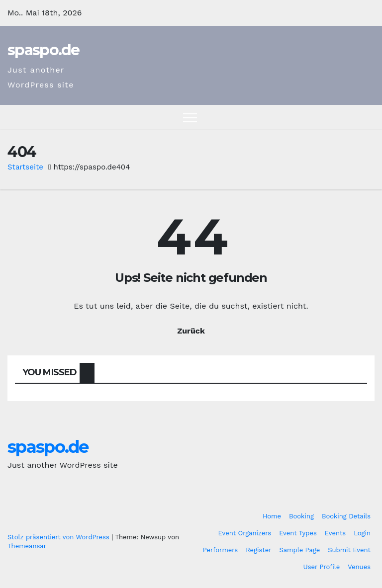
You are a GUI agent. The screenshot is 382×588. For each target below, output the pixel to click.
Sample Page (300, 550)
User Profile (322, 567)
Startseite (25, 167)
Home (272, 516)
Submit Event (349, 550)
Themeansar (27, 546)
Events (335, 533)
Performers (220, 550)
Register (258, 550)
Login (362, 533)
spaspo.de (44, 50)
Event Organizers (245, 533)
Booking (301, 516)
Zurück (191, 331)
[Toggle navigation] (190, 117)
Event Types (298, 533)
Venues (359, 567)
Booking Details (346, 516)
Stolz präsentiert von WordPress (59, 537)
